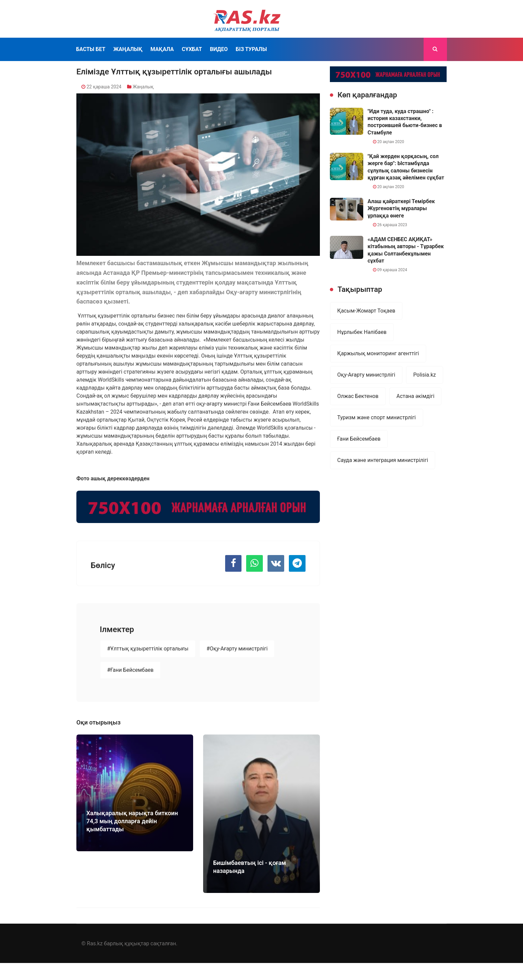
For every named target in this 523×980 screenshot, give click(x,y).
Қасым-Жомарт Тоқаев (366, 311)
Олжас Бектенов (358, 396)
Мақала (162, 49)
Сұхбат (192, 49)
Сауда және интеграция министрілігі (383, 460)
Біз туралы (251, 49)
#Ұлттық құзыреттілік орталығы (148, 649)
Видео (219, 49)
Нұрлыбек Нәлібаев (362, 332)
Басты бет (91, 49)
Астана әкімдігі (416, 396)
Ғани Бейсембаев (359, 439)
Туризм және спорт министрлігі (377, 417)
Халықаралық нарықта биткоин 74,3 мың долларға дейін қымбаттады (133, 821)
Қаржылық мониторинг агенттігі (378, 353)
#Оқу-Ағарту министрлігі (237, 649)
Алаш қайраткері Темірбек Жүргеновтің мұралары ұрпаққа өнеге (402, 208)
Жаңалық (128, 49)
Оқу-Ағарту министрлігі (366, 375)
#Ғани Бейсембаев (130, 671)
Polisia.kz (425, 375)
